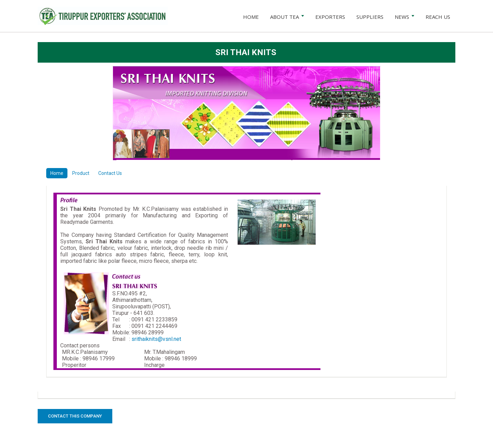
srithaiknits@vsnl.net (156, 339)
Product (81, 173)
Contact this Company (75, 416)
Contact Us (110, 173)
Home (57, 173)
